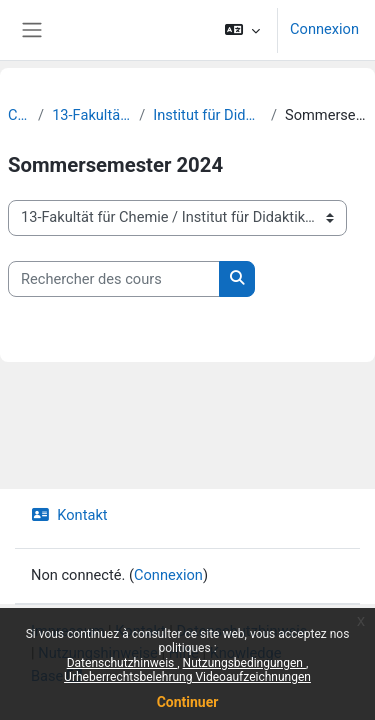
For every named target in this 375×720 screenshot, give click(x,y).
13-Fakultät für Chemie (91, 115)
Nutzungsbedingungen (244, 663)
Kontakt (69, 515)
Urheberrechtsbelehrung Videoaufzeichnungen (187, 677)
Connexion (324, 29)
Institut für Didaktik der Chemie (208, 115)
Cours (19, 115)
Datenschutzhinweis (122, 663)
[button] (242, 30)
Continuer (188, 702)
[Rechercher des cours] (114, 279)
